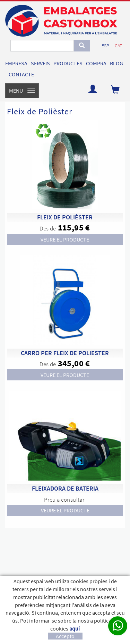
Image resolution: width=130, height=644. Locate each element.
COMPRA (96, 63)
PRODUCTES (68, 63)
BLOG (116, 63)
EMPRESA (16, 63)
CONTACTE (21, 74)
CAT (118, 46)
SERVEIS (40, 63)
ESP (105, 46)
